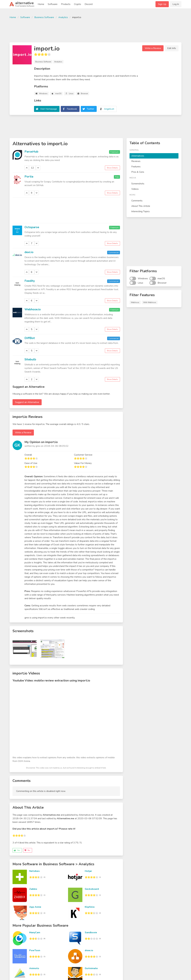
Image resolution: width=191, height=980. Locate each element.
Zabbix (33, 889)
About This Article (141, 206)
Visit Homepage (49, 109)
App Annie (35, 907)
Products (66, 4)
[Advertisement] (95, 30)
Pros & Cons (138, 172)
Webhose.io (33, 309)
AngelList (109, 109)
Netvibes (34, 871)
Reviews (136, 161)
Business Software (44, 17)
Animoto (34, 968)
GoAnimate (91, 968)
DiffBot (30, 338)
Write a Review (153, 48)
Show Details (112, 168)
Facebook (72, 109)
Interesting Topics (140, 211)
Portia (29, 177)
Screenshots (138, 184)
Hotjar (88, 871)
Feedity (30, 281)
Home (41, 4)
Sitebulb (30, 359)
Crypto (78, 4)
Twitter (90, 109)
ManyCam (35, 932)
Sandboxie (91, 932)
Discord (89, 4)
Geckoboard (92, 889)
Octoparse (32, 227)
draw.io (89, 950)
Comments (137, 201)
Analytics (63, 17)
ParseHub (31, 152)
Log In (176, 4)
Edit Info (172, 48)
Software (53, 4)
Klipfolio (90, 907)
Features (136, 167)
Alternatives (138, 156)
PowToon (35, 950)
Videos (135, 189)
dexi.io (29, 252)
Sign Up (162, 4)
